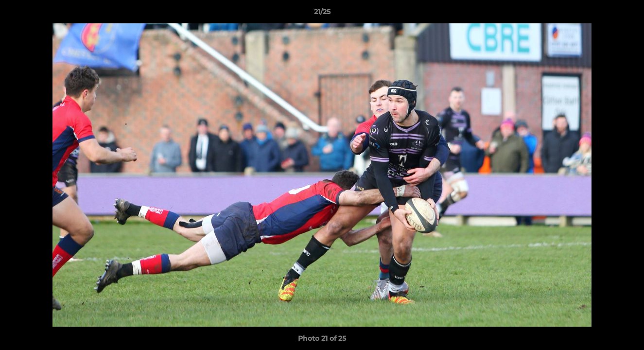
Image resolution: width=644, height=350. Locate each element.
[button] (627, 14)
